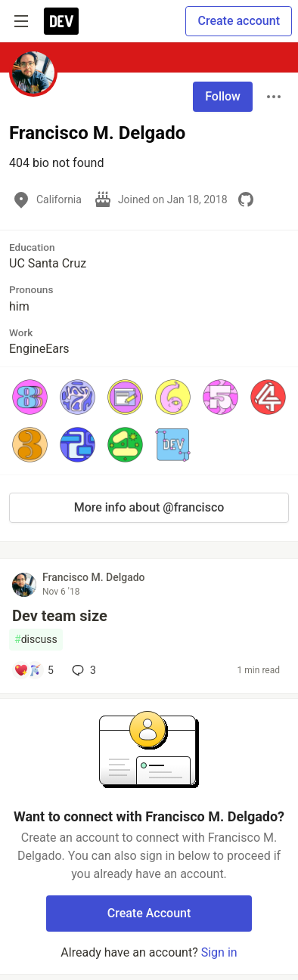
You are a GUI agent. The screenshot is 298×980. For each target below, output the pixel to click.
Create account (239, 21)
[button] (30, 397)
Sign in (219, 952)
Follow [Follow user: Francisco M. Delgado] (223, 96)
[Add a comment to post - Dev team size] (34, 670)
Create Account (149, 913)
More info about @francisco (149, 507)
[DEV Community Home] (61, 21)
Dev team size (60, 616)
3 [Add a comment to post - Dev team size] (82, 670)
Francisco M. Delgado (94, 577)
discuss (36, 640)
